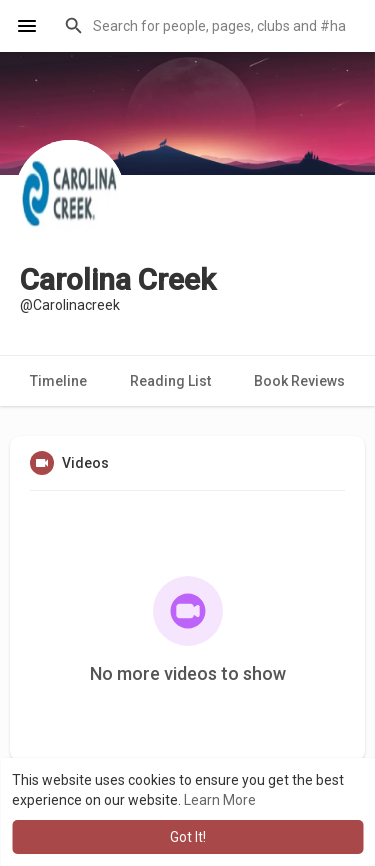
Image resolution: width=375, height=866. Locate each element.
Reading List (170, 381)
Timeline (58, 381)
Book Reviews (299, 381)
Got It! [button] (188, 837)
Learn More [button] (220, 800)
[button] (207, 26)
